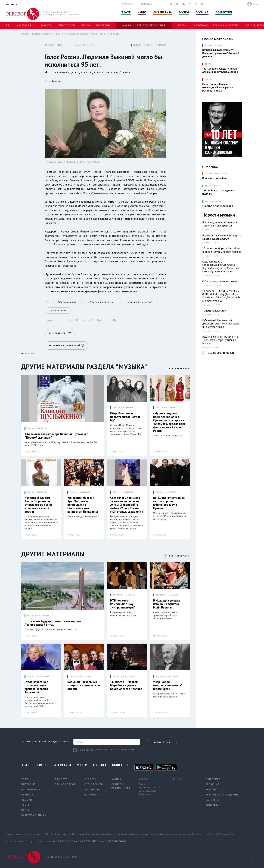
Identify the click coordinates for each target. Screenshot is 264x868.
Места (182, 25)
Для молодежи (65, 784)
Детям (86, 25)
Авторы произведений (222, 795)
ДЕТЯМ (208, 64)
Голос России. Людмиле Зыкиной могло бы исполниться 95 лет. (87, 34)
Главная (25, 34)
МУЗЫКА (137, 45)
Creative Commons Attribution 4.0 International (92, 841)
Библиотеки (144, 794)
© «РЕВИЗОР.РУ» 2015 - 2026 (60, 857)
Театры (142, 784)
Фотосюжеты (31, 790)
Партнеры (213, 800)
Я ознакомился (86, 750)
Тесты (26, 805)
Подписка (146, 4)
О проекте (127, 4)
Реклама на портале (226, 25)
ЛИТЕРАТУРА (211, 174)
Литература (163, 12)
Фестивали (92, 790)
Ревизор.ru (58, 81)
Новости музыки (219, 215)
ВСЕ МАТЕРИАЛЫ (179, 368)
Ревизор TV (29, 795)
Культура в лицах (34, 815)
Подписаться (162, 742)
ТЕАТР (208, 186)
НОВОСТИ (149, 45)
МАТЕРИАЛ (161, 45)
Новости (46, 25)
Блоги (26, 810)
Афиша (127, 25)
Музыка (202, 12)
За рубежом (200, 25)
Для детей (62, 779)
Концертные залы (147, 791)
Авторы (211, 790)
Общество (224, 12)
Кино (142, 12)
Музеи (184, 12)
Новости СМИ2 (28, 354)
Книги (177, 779)
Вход (256, 4)
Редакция (212, 784)
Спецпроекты (66, 25)
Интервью (29, 784)
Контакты (213, 805)
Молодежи (103, 25)
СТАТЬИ (31, 428)
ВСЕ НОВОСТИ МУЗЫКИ (222, 353)
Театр (126, 12)
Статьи (219, 45)
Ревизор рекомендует (151, 25)
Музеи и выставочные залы (152, 788)
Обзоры (27, 800)
